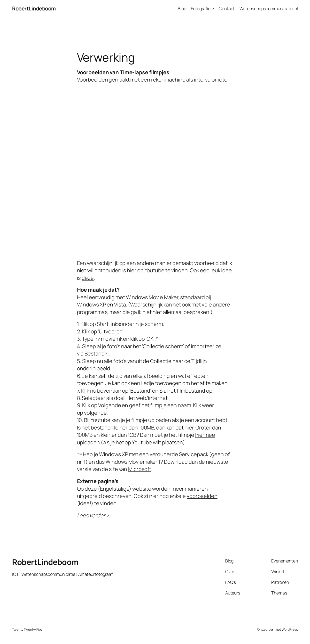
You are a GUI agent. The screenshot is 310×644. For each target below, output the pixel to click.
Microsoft (140, 469)
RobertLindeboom (34, 8)
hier (132, 270)
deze (88, 278)
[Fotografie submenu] (213, 9)
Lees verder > (93, 515)
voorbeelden (202, 496)
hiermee (205, 435)
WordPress (290, 629)
